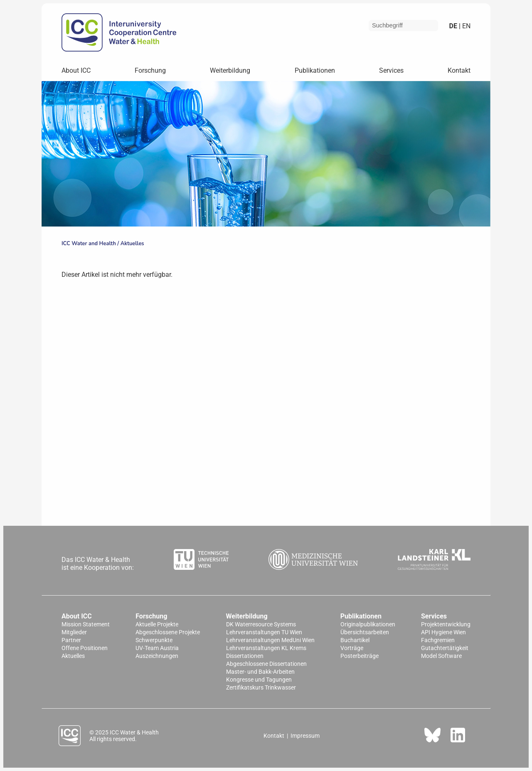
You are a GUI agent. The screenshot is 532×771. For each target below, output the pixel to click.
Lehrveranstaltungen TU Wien (264, 632)
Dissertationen (245, 656)
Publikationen (315, 70)
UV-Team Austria (157, 648)
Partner (71, 640)
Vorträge (352, 648)
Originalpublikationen (368, 624)
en (465, 26)
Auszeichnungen (157, 656)
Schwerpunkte (154, 640)
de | (455, 26)
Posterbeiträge (360, 656)
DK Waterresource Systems (261, 624)
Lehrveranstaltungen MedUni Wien (270, 640)
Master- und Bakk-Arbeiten (260, 672)
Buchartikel (355, 640)
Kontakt (459, 70)
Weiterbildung (230, 70)
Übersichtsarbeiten (365, 632)
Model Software (441, 656)
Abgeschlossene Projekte (168, 632)
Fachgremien (438, 640)
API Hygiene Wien (443, 632)
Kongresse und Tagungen (259, 680)
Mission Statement (86, 624)
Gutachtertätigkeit (445, 648)
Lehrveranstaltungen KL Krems (266, 648)
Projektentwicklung (446, 624)
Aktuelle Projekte (157, 624)
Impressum (305, 736)
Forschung (150, 70)
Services (391, 70)
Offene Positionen (85, 648)
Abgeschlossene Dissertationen (266, 664)
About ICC (76, 70)
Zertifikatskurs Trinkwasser (261, 688)
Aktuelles (132, 244)
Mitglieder (74, 632)
